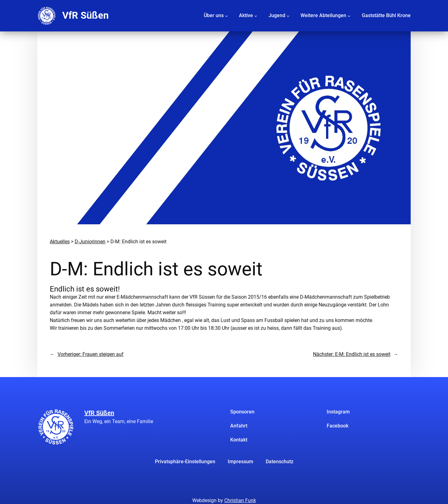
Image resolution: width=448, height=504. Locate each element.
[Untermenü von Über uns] (226, 16)
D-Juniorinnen (90, 242)
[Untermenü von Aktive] (256, 16)
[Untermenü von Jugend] (288, 16)
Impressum (240, 462)
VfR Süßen (85, 15)
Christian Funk (240, 500)
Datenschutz (280, 462)
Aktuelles (60, 242)
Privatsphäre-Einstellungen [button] (185, 462)
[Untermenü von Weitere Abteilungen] (349, 16)
